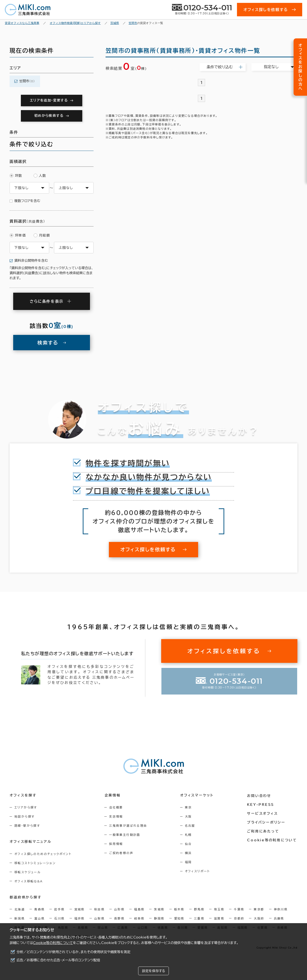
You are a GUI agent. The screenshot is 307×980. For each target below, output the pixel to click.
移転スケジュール (28, 872)
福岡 (189, 862)
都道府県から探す (26, 897)
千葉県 (239, 909)
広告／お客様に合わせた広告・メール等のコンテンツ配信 (58, 960)
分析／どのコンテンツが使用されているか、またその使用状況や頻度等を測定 (74, 952)
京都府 (239, 918)
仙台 (189, 844)
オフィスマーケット (198, 795)
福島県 (139, 909)
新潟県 (20, 918)
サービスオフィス (263, 813)
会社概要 (117, 807)
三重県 (199, 918)
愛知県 (179, 918)
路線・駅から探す (27, 826)
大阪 (189, 816)
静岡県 (159, 918)
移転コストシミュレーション (35, 863)
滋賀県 (219, 918)
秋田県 (99, 909)
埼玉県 (219, 909)
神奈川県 (281, 909)
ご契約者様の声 (122, 853)
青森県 (39, 909)
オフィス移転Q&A (29, 881)
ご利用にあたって (264, 831)
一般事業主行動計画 (125, 835)
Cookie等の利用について (53, 943)
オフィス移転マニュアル (31, 842)
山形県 (119, 909)
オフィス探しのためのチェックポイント (43, 854)
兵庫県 (279, 918)
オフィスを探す (23, 795)
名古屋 (191, 826)
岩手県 (59, 909)
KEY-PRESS (261, 804)
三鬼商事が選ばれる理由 (129, 826)
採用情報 (117, 844)
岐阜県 (139, 918)
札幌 (189, 835)
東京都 (259, 909)
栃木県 (179, 909)
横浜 (189, 853)
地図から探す (24, 816)
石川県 (59, 918)
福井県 (80, 918)
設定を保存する (153, 971)
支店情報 (117, 816)
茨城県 (159, 909)
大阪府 (259, 918)
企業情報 (113, 795)
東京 (189, 807)
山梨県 (99, 918)
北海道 (20, 909)
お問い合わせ (260, 795)
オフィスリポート (198, 871)
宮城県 (80, 909)
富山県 (39, 918)
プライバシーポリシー (267, 822)
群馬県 (199, 909)
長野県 (119, 918)
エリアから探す (26, 807)
